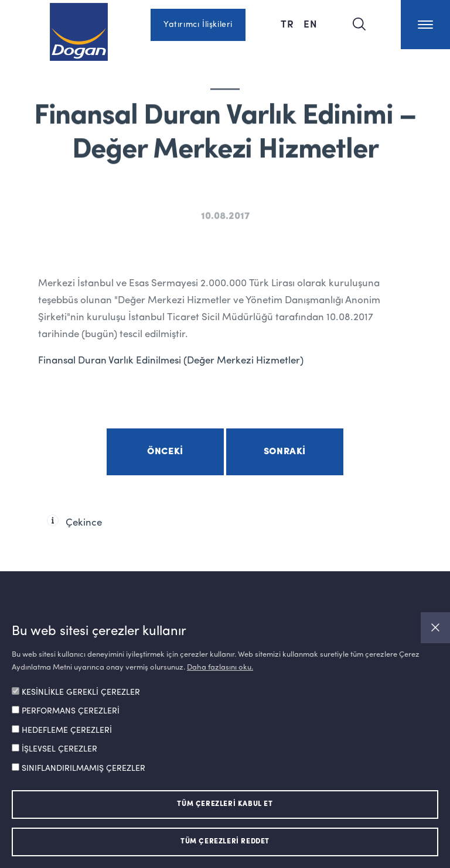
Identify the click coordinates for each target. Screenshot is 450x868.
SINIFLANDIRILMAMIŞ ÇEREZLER (83, 768)
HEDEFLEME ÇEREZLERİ (67, 730)
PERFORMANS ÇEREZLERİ (71, 711)
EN (311, 23)
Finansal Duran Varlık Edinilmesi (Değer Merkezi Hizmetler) (171, 361)
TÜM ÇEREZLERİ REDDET (225, 842)
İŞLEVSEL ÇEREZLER (59, 749)
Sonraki (285, 452)
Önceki (165, 452)
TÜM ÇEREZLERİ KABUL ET (225, 804)
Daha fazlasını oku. (220, 668)
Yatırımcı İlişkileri (198, 25)
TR (287, 23)
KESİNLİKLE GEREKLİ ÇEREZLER (81, 692)
